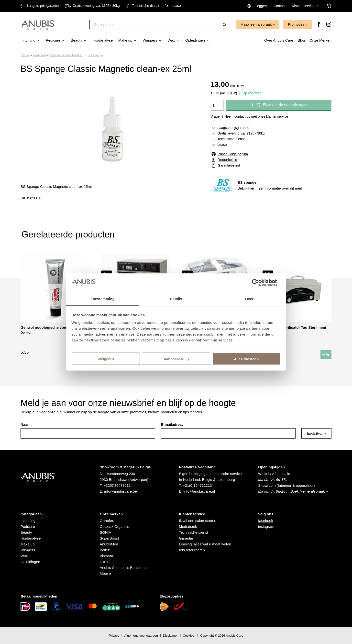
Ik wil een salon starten (198, 521)
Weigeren (106, 359)
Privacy (114, 636)
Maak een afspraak (256, 24)
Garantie (186, 538)
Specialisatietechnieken (67, 55)
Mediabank (188, 526)
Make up (28, 544)
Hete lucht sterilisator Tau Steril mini (294, 327)
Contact (279, 6)
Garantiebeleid (229, 165)
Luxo (104, 562)
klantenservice (277, 116)
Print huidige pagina (233, 154)
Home (25, 55)
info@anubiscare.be (121, 491)
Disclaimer (170, 636)
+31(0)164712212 (197, 485)
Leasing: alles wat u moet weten (205, 544)
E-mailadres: (172, 424)
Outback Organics (114, 526)
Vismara (106, 556)
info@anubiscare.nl (199, 491)
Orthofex (107, 521)
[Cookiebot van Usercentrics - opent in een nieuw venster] (259, 282)
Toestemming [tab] (103, 299)
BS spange (95, 55)
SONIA (105, 532)
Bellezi (105, 550)
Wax (24, 556)
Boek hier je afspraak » (309, 491)
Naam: (26, 424)
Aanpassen (176, 359)
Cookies (189, 636)
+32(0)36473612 (117, 485)
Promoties (296, 24)
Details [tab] (176, 299)
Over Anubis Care (279, 40)
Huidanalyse (31, 538)
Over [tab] (249, 299)
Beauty (26, 532)
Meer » (105, 573)
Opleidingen (30, 562)
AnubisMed (109, 544)
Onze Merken (320, 40)
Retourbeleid (227, 160)
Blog (301, 40)
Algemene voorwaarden (141, 636)
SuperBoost (109, 538)
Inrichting (28, 521)
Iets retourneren (192, 550)
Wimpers (28, 550)
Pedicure (39, 55)
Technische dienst (193, 532)
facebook (266, 521)
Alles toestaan (246, 359)
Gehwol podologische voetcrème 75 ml (55, 327)
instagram (266, 526)
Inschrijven (315, 433)
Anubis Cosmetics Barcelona (123, 568)
